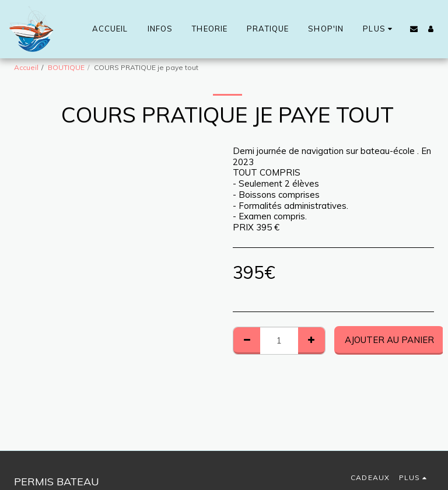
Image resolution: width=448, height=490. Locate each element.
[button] (414, 29)
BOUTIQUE (66, 67)
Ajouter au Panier (389, 340)
